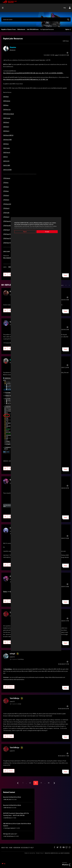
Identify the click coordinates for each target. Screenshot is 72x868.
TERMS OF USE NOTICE (30, 853)
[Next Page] (54, 783)
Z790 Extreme (7, 178)
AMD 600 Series (8, 808)
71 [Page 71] (41, 783)
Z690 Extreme (7, 101)
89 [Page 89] (49, 783)
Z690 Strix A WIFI (7, 140)
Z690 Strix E (6, 122)
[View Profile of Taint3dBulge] (14, 698)
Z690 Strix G (6, 131)
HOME (11, 848)
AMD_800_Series (8, 800)
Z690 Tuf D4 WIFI (7, 170)
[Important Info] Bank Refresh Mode (12, 797)
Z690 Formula (7, 118)
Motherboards (21, 29)
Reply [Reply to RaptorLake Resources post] (65, 275)
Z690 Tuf (5, 157)
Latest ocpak (6, 251)
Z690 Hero (6, 105)
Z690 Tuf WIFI (7, 165)
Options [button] (67, 29)
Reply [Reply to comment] (65, 311)
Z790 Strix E (6, 200)
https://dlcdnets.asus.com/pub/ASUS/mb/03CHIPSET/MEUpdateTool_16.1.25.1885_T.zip (26, 79)
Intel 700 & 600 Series (33, 29)
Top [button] (4, 864)
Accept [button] (49, 232)
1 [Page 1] (23, 783)
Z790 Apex (6, 187)
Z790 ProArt (6, 213)
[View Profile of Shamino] (13, 47)
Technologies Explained (10, 828)
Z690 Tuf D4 (6, 161)
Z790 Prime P (7, 230)
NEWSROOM (17, 848)
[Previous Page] (18, 783)
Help (65, 8)
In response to (18, 659)
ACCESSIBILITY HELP (27, 848)
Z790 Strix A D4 (7, 204)
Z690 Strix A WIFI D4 (8, 135)
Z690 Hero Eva (7, 110)
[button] (5, 274)
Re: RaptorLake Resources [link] (47, 29)
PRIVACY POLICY (40, 853)
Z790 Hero (6, 183)
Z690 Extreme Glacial (8, 114)
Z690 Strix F (6, 127)
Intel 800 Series (8, 818)
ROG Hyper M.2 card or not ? (10, 834)
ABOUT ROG (5, 848)
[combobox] (36, 20)
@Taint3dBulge (8, 669)
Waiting (5, 592)
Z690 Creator (6, 148)
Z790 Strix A (6, 208)
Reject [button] (23, 232)
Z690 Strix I (6, 144)
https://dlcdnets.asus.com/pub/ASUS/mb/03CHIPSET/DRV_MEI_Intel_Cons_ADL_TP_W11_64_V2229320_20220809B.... (33, 73)
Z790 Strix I (6, 191)
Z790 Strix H (6, 217)
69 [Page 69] (30, 783)
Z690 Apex (6, 97)
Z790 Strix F (6, 195)
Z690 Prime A (7, 153)
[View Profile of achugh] (12, 654)
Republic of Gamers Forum (8, 29)
